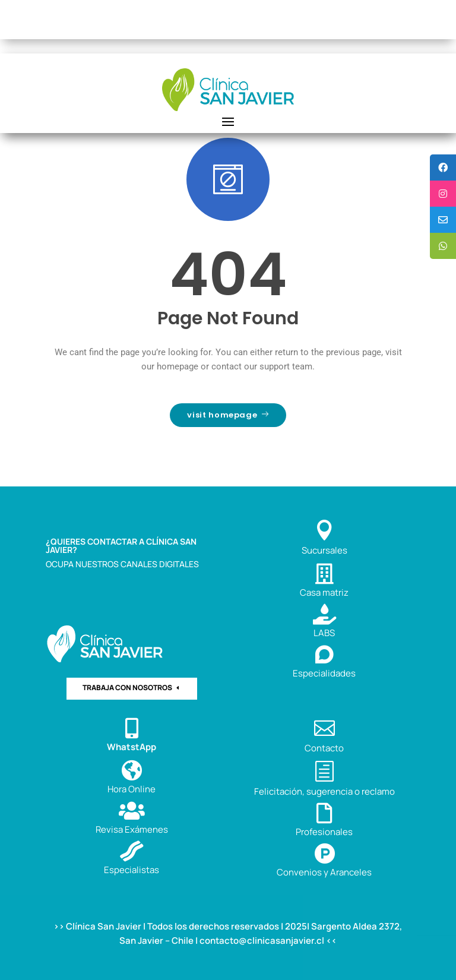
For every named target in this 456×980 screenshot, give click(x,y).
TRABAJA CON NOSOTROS (127, 687)
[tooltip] (443, 167)
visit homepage (228, 415)
